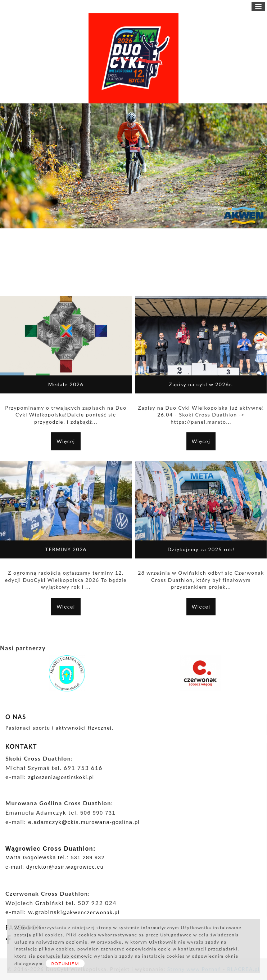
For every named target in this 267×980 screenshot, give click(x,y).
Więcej (66, 441)
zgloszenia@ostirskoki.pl (62, 777)
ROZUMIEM (65, 964)
